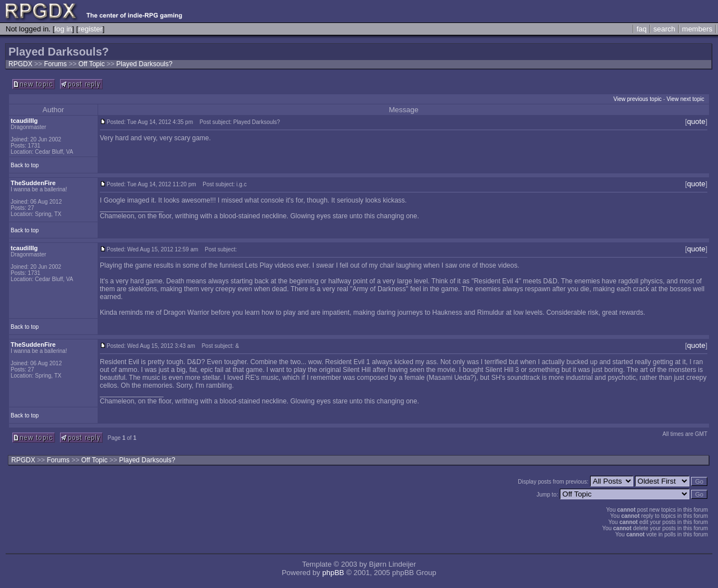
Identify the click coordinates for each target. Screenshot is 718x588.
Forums (55, 64)
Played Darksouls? (144, 64)
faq (642, 29)
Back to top (25, 165)
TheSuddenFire (33, 183)
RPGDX (20, 64)
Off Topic (93, 64)
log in (63, 29)
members (697, 29)
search (664, 29)
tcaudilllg (24, 121)
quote (696, 121)
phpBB (333, 573)
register (90, 29)
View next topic (685, 99)
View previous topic (637, 99)
